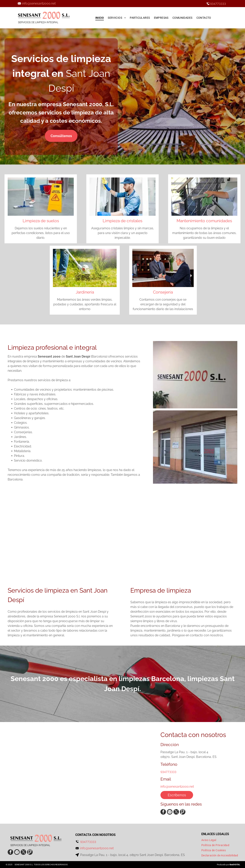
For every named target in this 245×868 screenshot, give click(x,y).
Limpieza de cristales (122, 221)
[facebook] (163, 812)
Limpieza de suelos (41, 221)
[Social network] (170, 812)
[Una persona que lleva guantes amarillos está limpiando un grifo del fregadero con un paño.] (31, 539)
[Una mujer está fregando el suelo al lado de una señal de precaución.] (215, 539)
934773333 (218, 3)
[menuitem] (100, 18)
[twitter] (176, 812)
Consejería (163, 292)
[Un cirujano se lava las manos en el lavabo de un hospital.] (153, 539)
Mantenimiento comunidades (204, 221)
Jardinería (85, 292)
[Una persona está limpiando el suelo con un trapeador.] (92, 539)
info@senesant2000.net (39, 3)
